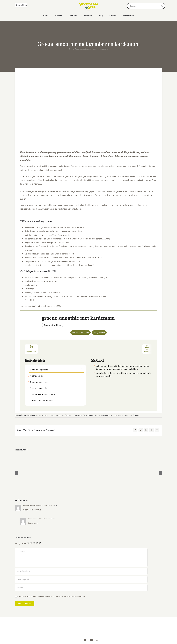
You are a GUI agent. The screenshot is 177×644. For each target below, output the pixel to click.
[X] (141, 430)
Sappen (68, 415)
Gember (98, 415)
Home (72, 49)
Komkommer (127, 415)
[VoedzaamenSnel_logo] (88, 4)
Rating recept (21, 544)
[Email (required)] (81, 579)
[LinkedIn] (146, 430)
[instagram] (86, 640)
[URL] (81, 588)
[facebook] (80, 640)
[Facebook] (135, 430)
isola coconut (107, 415)
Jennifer (20, 415)
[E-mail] (157, 430)
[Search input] (145, 6)
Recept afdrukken (52, 325)
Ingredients (31, 349)
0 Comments (77, 415)
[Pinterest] (151, 430)
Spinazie (136, 415)
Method (147, 349)
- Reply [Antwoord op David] (52, 519)
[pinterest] (97, 640)
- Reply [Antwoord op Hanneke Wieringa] (55, 505)
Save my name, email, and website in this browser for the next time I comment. (51, 597)
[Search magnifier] (162, 6)
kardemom (117, 415)
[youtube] (91, 640)
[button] (82, 368)
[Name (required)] (81, 571)
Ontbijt (61, 415)
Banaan (91, 415)
